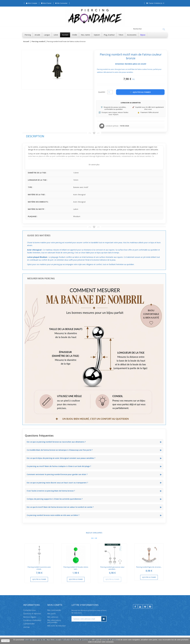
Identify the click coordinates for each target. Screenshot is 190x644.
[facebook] (135, 606)
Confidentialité (29, 624)
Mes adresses (53, 617)
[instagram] (150, 606)
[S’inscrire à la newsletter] (104, 619)
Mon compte (55, 605)
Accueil (26, 42)
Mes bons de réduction (57, 626)
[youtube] (140, 606)
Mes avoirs (52, 614)
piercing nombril (47, 147)
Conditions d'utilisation (32, 620)
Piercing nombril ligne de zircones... (149, 567)
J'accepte (5, 641)
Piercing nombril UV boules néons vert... (76, 568)
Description (35, 136)
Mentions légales (30, 617)
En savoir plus (94, 165)
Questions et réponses (32, 614)
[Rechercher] (164, 29)
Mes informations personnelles (54, 621)
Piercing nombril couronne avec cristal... (39, 568)
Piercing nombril (38, 42)
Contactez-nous (30, 610)
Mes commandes (54, 610)
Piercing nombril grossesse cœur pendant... (112, 568)
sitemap (26, 627)
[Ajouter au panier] (140, 92)
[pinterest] (145, 606)
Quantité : (102, 92)
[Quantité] (110, 92)
